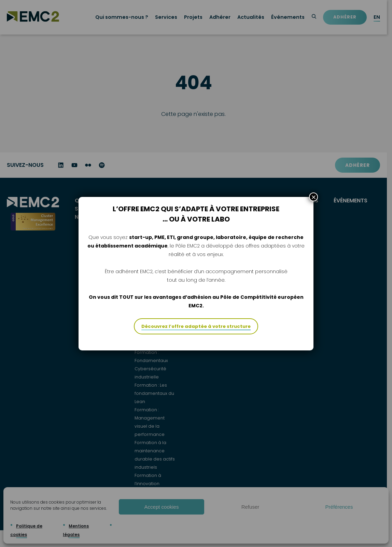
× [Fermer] (313, 208)
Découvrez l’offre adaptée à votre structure (196, 337)
